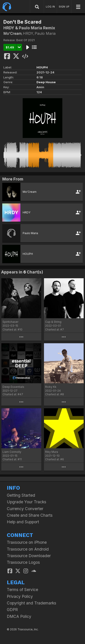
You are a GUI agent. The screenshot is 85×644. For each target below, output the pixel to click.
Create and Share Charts (30, 515)
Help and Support (23, 522)
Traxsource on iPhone (27, 542)
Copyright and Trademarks (32, 603)
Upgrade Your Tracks (27, 502)
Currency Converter (25, 509)
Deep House (46, 82)
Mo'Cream (12, 33)
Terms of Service (22, 590)
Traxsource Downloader (29, 556)
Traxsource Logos (23, 562)
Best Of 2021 (25, 40)
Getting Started (21, 495)
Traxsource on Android (28, 549)
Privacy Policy (20, 596)
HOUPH (42, 67)
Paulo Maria (45, 33)
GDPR (12, 610)
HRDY (28, 33)
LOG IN (50, 7)
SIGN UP (64, 7)
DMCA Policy (19, 616)
